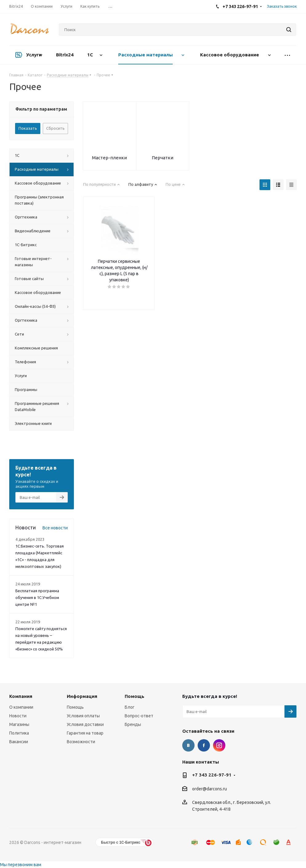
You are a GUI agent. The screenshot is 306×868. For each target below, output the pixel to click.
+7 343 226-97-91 (212, 775)
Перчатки (163, 158)
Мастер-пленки (109, 158)
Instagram (219, 745)
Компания (21, 696)
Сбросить (55, 128)
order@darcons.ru (209, 789)
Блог (130, 707)
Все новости (55, 528)
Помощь (75, 707)
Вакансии (19, 742)
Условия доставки (85, 724)
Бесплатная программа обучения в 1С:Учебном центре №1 (37, 597)
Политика (19, 733)
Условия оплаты (83, 716)
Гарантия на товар (85, 733)
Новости (18, 716)
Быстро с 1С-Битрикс (121, 842)
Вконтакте (188, 745)
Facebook (204, 745)
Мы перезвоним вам (21, 865)
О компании (21, 707)
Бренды (133, 724)
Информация (82, 696)
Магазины (19, 724)
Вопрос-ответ (139, 716)
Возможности (81, 742)
